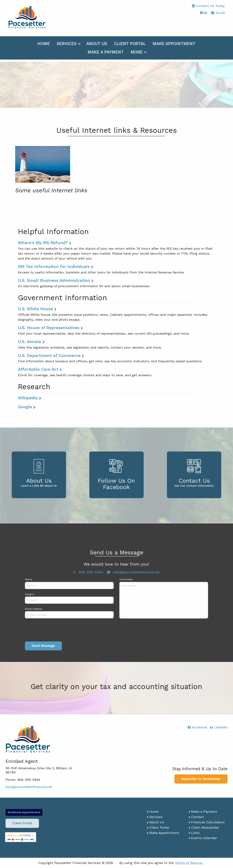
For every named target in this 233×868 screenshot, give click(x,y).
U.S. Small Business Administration (54, 281)
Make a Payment (106, 54)
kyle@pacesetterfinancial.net (133, 572)
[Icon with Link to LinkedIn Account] (205, 15)
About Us (97, 46)
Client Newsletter (205, 828)
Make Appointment (174, 46)
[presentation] (53, 631)
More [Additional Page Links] (137, 54)
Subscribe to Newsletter (201, 779)
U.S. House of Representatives (49, 328)
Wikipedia (28, 398)
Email (218, 16)
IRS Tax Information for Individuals (54, 267)
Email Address (34, 609)
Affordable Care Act (38, 369)
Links (195, 833)
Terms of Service (188, 863)
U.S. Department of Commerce (49, 356)
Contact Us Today (208, 8)
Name (28, 580)
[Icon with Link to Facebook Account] (202, 15)
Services (67, 46)
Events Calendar (204, 838)
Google (25, 407)
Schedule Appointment (24, 812)
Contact (197, 817)
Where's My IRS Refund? (43, 243)
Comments (126, 580)
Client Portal (130, 46)
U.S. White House (36, 309)
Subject (30, 594)
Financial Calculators (208, 822)
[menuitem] (44, 45)
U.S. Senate (30, 342)
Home (44, 46)
